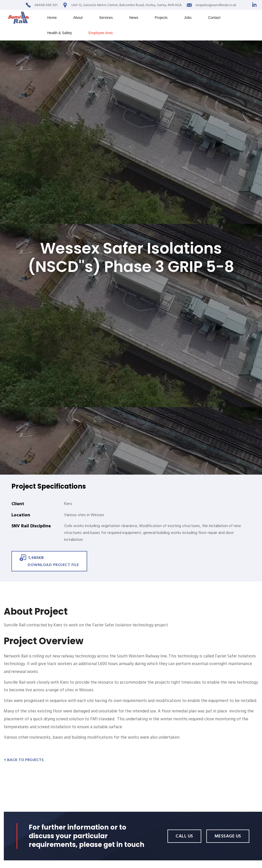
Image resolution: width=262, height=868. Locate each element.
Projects (161, 18)
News (134, 18)
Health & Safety (60, 33)
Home (52, 18)
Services (106, 18)
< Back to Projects (24, 760)
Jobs (188, 18)
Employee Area (101, 33)
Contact (214, 18)
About (78, 18)
